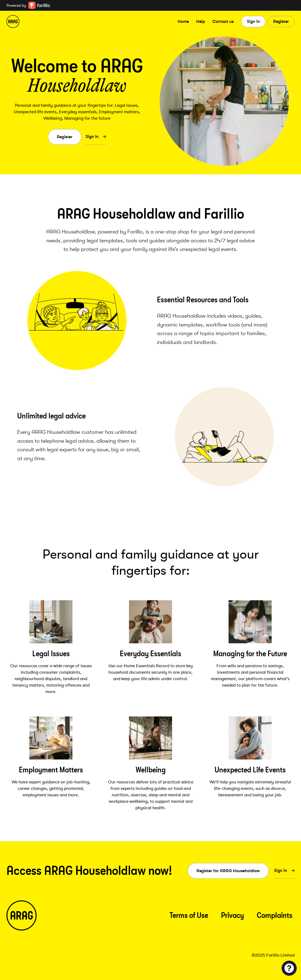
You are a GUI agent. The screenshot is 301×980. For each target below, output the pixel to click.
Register (281, 21)
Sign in (253, 21)
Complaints (275, 915)
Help (201, 21)
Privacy (232, 915)
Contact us (223, 21)
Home (183, 21)
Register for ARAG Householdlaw (228, 871)
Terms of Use (189, 915)
